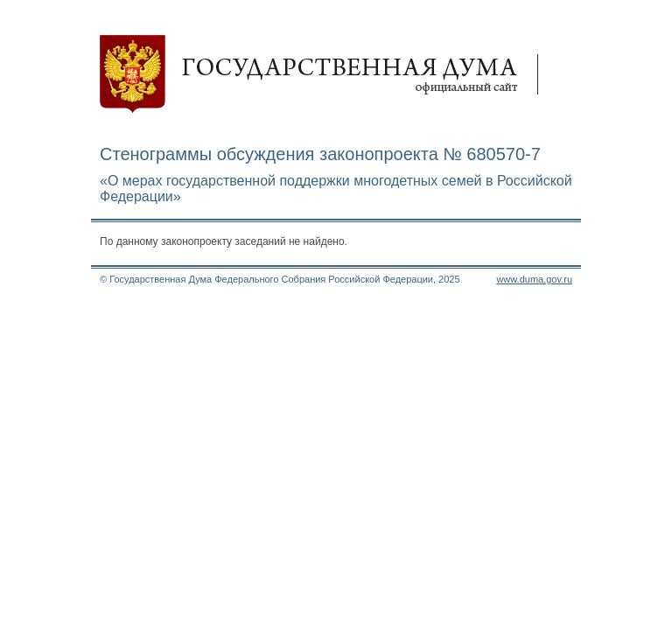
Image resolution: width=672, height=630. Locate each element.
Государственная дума (327, 74)
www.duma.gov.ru (534, 279)
